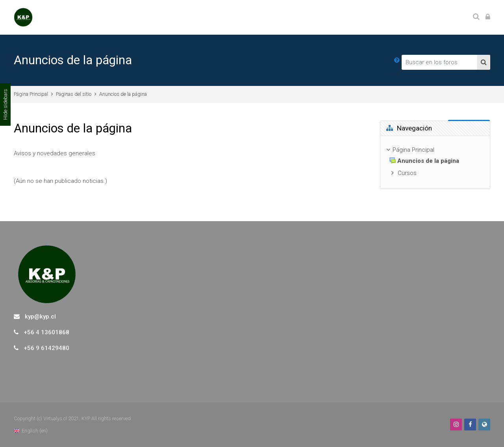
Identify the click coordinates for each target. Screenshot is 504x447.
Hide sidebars (5, 104)
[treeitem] (435, 162)
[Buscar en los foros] (440, 62)
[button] (397, 61)
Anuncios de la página (123, 94)
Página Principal (31, 94)
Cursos (407, 173)
